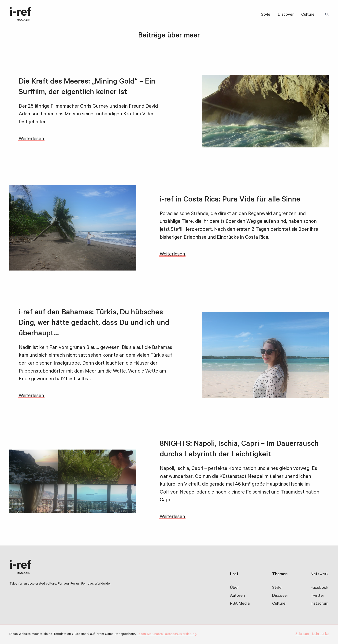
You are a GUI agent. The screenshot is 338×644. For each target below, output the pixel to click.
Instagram (319, 604)
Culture (308, 15)
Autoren (237, 596)
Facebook (319, 588)
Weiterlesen (31, 139)
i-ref (20, 15)
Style (266, 15)
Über (234, 588)
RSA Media (240, 604)
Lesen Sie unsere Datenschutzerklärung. (167, 634)
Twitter (317, 596)
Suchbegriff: (328, 15)
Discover (286, 15)
